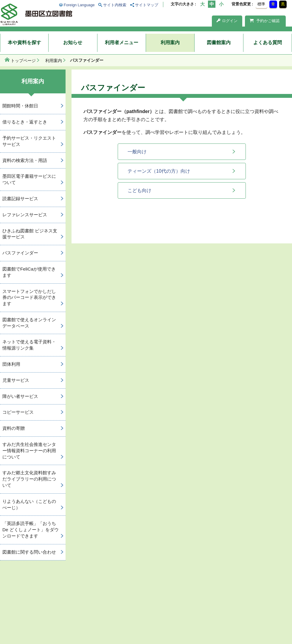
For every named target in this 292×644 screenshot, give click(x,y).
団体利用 (11, 364)
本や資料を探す (24, 43)
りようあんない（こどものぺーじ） (29, 504)
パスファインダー (20, 253)
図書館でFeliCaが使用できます (29, 272)
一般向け (137, 152)
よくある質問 (268, 43)
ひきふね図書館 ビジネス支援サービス (30, 234)
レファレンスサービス (25, 215)
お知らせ (73, 43)
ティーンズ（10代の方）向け (159, 171)
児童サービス (16, 380)
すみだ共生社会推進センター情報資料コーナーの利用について (29, 451)
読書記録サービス (20, 199)
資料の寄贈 (14, 428)
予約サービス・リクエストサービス (29, 141)
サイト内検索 (115, 5)
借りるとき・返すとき (25, 122)
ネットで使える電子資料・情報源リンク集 (29, 345)
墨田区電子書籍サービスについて (29, 179)
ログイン (227, 21)
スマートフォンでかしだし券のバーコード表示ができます (29, 298)
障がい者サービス (20, 396)
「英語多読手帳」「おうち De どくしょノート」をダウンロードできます (31, 530)
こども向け (139, 190)
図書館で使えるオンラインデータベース (29, 323)
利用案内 (170, 43)
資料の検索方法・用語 (25, 160)
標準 (261, 4)
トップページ (23, 61)
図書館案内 (219, 43)
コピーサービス (18, 412)
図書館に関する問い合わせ (29, 552)
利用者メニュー (122, 43)
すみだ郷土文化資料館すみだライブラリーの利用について (29, 479)
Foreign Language (79, 5)
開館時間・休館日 (20, 106)
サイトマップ (147, 5)
